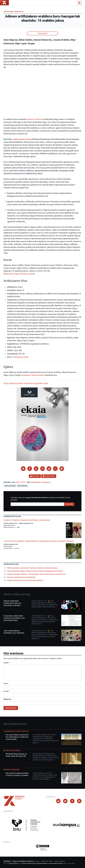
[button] (23, 469)
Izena (6, 683)
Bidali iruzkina (11, 708)
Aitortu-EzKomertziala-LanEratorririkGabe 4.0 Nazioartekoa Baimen (42, 863)
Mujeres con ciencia (12, 751)
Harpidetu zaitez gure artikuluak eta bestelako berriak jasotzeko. (40, 499)
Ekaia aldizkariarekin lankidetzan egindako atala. (26, 383)
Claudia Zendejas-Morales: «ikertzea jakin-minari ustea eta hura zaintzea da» (36, 574)
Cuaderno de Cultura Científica (16, 731)
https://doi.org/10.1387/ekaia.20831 (19, 274)
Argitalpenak (9, 12)
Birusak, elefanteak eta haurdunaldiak (21, 577)
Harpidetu (69, 504)
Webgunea (7, 699)
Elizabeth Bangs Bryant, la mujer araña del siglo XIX (16, 755)
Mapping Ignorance (12, 770)
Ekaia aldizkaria (23, 486)
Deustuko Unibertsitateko (33, 375)
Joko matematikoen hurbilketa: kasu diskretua (14, 632)
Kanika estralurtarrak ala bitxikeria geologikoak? (25, 580)
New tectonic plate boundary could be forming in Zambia (17, 774)
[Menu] (79, 3)
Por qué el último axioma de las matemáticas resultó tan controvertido (17, 737)
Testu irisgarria (42, 33)
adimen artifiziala (35, 119)
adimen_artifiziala (10, 486)
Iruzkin (7, 663)
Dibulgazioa (19, 12)
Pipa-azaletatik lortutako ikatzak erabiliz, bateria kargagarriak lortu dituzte (35, 571)
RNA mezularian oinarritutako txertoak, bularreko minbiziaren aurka (32, 568)
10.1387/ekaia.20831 (20, 357)
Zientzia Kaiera (13, 863)
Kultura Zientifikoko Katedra (23, 861)
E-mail (6, 691)
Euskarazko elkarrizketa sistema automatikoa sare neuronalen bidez (14, 618)
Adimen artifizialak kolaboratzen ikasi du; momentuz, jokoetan (12, 603)
